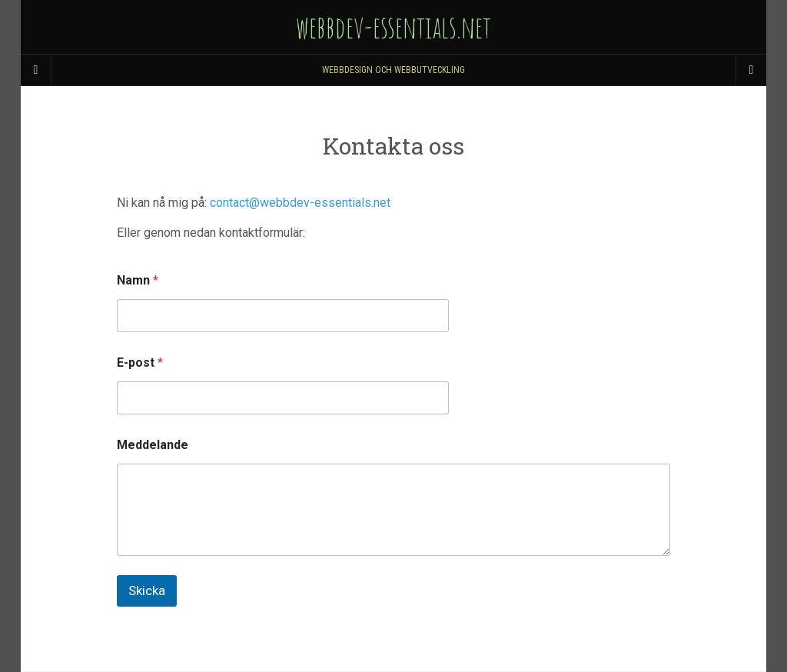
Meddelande (153, 445)
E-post (140, 363)
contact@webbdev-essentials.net (300, 203)
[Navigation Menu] (751, 70)
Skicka (147, 590)
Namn (138, 280)
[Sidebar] (36, 70)
